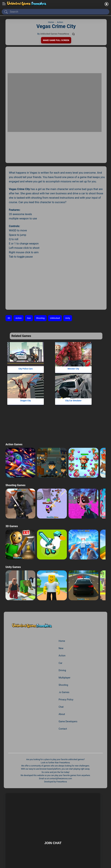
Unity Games (13, 529)
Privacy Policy (66, 662)
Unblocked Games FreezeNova (55, 34)
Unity (68, 280)
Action (19, 280)
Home (62, 603)
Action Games (14, 406)
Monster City (73, 331)
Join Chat (53, 805)
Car (60, 625)
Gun (29, 280)
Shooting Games (16, 447)
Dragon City (25, 363)
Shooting (41, 280)
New (61, 610)
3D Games (12, 488)
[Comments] (74, 34)
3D (9, 280)
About (62, 676)
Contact (63, 691)
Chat (61, 669)
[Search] (56, 12)
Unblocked (55, 280)
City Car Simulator (73, 363)
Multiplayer (65, 640)
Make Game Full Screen (56, 40)
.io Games (64, 654)
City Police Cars (25, 331)
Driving (62, 632)
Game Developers (68, 683)
